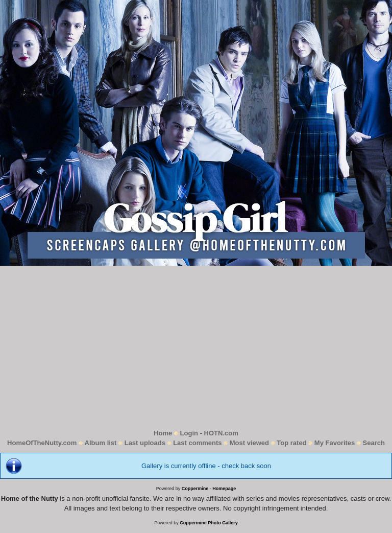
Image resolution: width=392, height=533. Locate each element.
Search (374, 443)
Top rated (291, 443)
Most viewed (249, 443)
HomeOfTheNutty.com (42, 443)
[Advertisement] (196, 347)
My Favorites (335, 443)
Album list (101, 443)
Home (163, 433)
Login (189, 433)
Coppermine (195, 489)
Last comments (197, 443)
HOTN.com (221, 433)
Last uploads (145, 443)
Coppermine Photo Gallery (209, 523)
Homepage (224, 489)
